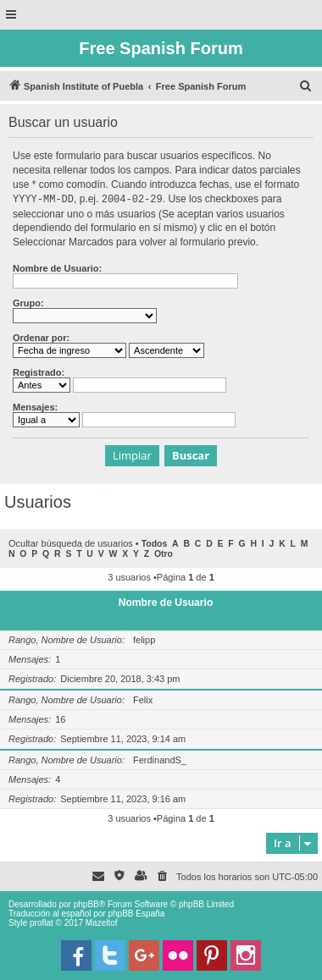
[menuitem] (306, 86)
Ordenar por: (41, 337)
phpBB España (136, 913)
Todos (155, 543)
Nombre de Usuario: (57, 267)
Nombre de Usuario (166, 602)
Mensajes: (35, 406)
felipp (144, 639)
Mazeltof (102, 922)
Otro (164, 553)
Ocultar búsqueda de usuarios (71, 542)
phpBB (86, 903)
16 (60, 718)
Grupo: (28, 302)
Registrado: (39, 372)
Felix (143, 699)
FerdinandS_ (160, 759)
